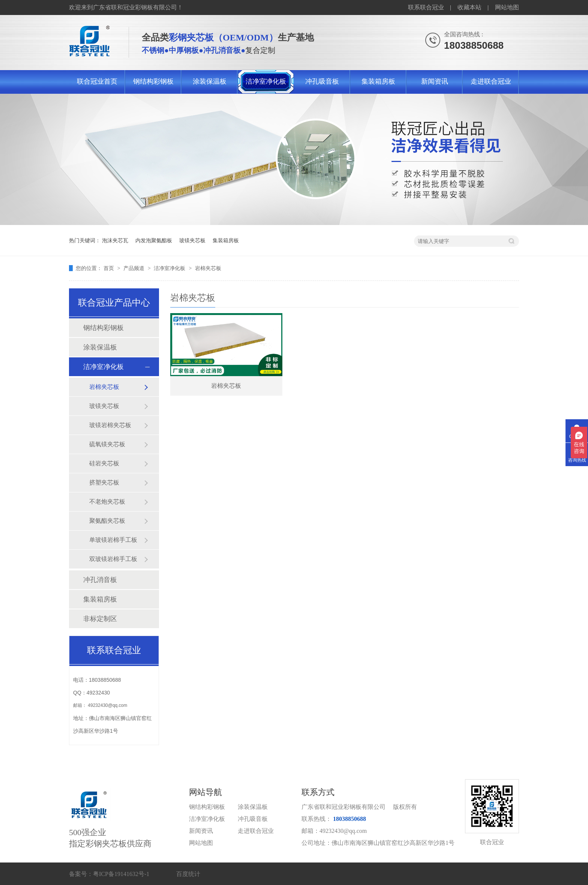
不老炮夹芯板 (107, 502)
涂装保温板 (210, 81)
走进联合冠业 (491, 81)
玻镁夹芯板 (192, 240)
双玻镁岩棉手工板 (113, 559)
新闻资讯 (435, 81)
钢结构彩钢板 (153, 81)
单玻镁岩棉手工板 (113, 540)
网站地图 (507, 7)
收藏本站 (469, 7)
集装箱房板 (378, 81)
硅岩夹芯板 (104, 463)
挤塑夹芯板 (104, 482)
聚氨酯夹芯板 (107, 521)
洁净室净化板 (266, 81)
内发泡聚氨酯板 (154, 240)
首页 (109, 268)
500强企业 (129, 819)
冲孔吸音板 (322, 81)
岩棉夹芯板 (208, 268)
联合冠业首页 (97, 81)
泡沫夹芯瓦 (115, 240)
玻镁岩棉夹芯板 (110, 425)
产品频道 (135, 268)
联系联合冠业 (426, 7)
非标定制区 (100, 619)
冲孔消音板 (100, 580)
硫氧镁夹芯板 (107, 444)
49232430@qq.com (107, 705)
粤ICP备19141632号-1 (121, 874)
